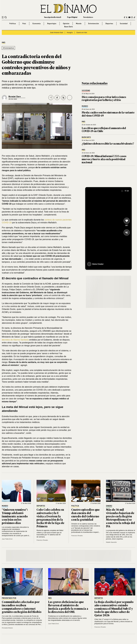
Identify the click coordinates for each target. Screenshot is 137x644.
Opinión (66, 23)
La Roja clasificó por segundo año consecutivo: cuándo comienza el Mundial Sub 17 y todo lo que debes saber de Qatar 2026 (114, 608)
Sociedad (124, 23)
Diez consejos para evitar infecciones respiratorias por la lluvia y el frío (104, 98)
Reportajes (52, 23)
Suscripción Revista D (53, 17)
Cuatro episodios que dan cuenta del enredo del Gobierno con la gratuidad (85, 514)
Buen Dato (69, 27)
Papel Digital (72, 17)
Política (13, 23)
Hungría (70, 33)
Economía (37, 23)
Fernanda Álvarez (7, 628)
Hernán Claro (15, 96)
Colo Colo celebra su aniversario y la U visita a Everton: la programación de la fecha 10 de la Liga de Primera (50, 518)
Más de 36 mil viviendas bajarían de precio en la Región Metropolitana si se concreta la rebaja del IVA (120, 518)
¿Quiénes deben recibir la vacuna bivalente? (108, 143)
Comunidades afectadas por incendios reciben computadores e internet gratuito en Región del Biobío (22, 607)
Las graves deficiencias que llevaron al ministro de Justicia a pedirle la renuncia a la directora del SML (68, 607)
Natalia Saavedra (111, 542)
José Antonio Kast (56, 33)
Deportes (109, 23)
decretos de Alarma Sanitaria (15, 340)
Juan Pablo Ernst (7, 539)
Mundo (79, 23)
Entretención (94, 23)
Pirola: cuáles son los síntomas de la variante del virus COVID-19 (108, 114)
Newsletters (88, 17)
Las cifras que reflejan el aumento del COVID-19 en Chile (104, 130)
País (24, 23)
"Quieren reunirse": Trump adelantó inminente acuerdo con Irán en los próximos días (15, 516)
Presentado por (9, 598)
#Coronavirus (8, 48)
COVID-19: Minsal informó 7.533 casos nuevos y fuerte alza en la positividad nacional (104, 159)
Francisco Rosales (42, 540)
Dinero (109, 506)
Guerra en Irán (82, 33)
